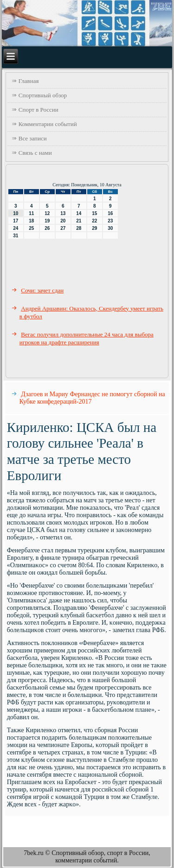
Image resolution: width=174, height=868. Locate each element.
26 (47, 228)
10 (16, 213)
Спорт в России (39, 110)
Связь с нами (35, 153)
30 (110, 228)
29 (94, 228)
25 (31, 228)
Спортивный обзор (43, 95)
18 (31, 221)
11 (31, 213)
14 (79, 213)
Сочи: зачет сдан (42, 290)
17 (16, 221)
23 (110, 221)
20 (63, 221)
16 (110, 213)
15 (94, 213)
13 (63, 213)
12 (47, 213)
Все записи (33, 138)
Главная (29, 81)
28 (79, 228)
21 (79, 221)
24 (16, 228)
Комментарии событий (48, 124)
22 (94, 221)
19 (47, 221)
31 (16, 236)
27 (63, 228)
